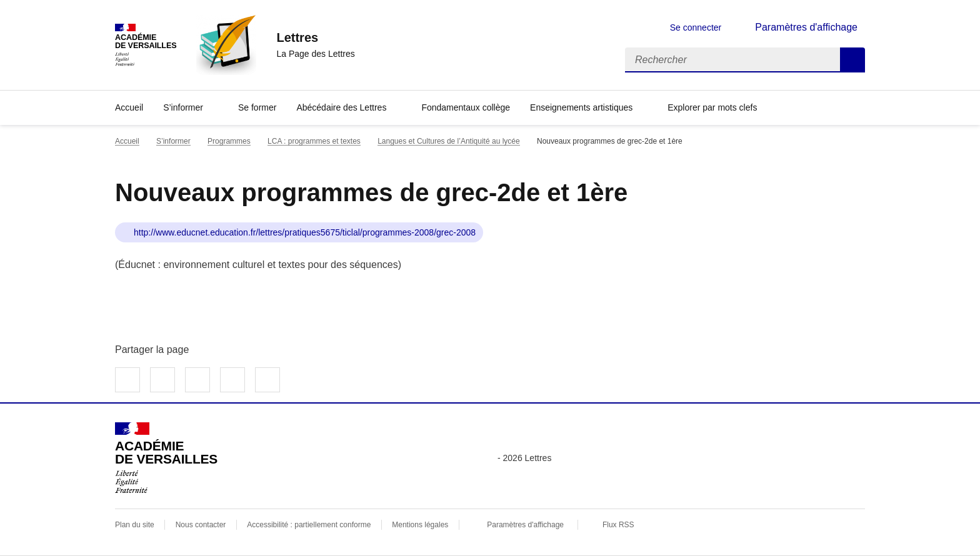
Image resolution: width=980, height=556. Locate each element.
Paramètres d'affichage (525, 525)
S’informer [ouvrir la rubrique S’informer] (173, 141)
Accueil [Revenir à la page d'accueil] (129, 107)
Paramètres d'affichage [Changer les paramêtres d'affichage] (806, 27)
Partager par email (232, 380)
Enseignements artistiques (581, 107)
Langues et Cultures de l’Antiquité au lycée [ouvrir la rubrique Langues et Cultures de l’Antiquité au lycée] (448, 141)
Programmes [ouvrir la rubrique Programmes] (229, 141)
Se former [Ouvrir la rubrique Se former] (257, 107)
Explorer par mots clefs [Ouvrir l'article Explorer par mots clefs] (712, 107)
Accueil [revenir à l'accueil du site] (127, 141)
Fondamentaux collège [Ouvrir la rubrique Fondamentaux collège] (466, 107)
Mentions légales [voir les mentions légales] (420, 525)
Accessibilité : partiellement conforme (309, 525)
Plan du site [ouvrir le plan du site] (135, 525)
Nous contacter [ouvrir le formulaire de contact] (201, 525)
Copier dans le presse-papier (267, 380)
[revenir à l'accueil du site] (315, 37)
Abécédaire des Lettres (341, 107)
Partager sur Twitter (162, 380)
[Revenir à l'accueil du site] (166, 458)
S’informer (183, 107)
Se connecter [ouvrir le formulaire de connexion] (696, 27)
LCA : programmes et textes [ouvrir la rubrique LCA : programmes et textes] (314, 141)
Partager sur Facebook (127, 380)
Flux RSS (618, 525)
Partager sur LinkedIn (197, 380)
